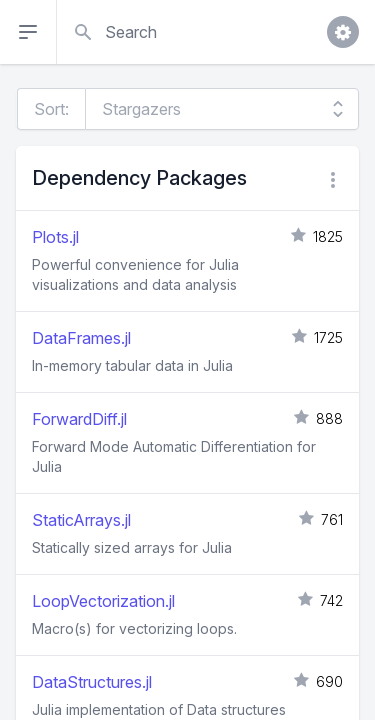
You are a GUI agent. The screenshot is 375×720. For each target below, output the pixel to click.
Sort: (51, 109)
